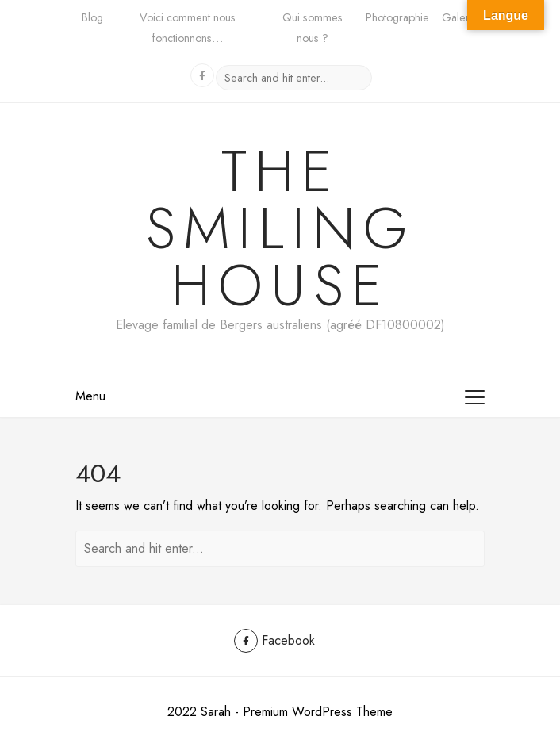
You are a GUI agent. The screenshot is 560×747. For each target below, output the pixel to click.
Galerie (460, 17)
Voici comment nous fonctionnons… (188, 28)
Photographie (397, 17)
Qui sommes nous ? (313, 28)
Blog (92, 17)
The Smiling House (280, 228)
